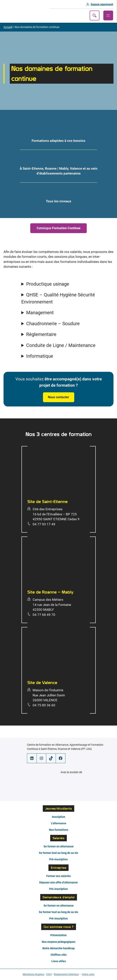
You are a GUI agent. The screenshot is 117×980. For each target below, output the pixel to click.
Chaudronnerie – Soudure (53, 324)
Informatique (40, 356)
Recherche (96, 15)
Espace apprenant (103, 4)
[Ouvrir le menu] (109, 15)
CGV (49, 974)
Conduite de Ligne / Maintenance (61, 345)
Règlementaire (41, 334)
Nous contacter (58, 397)
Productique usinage (48, 284)
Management (40, 313)
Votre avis (88, 974)
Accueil (8, 27)
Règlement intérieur (66, 974)
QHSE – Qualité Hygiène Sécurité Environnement (58, 298)
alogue (59, 228)
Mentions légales (33, 974)
